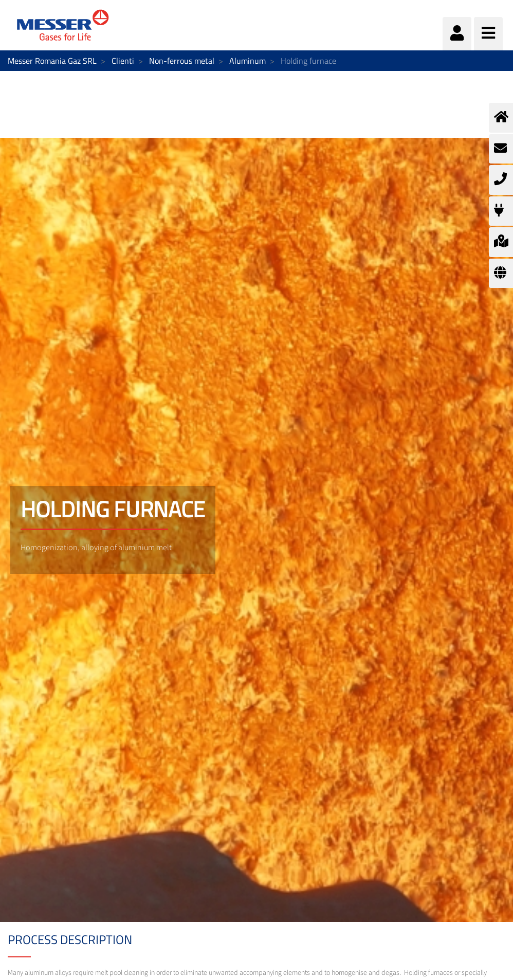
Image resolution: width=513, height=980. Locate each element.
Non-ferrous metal (182, 61)
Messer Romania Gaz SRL (52, 61)
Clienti (123, 61)
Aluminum (248, 61)
